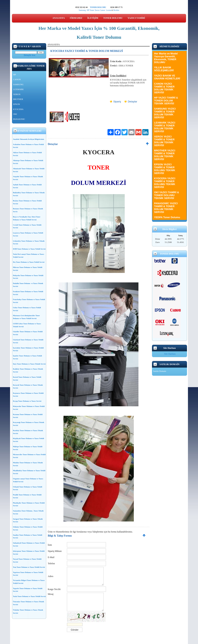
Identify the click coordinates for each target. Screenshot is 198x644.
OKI (15, 114)
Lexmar (109, 10)
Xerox (97, 10)
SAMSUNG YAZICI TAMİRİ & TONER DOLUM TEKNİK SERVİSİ (165, 113)
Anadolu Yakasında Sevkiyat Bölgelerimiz (29, 139)
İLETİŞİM (93, 18)
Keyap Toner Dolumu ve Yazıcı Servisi (27, 401)
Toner (92, 10)
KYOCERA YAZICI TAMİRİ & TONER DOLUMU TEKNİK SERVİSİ (165, 183)
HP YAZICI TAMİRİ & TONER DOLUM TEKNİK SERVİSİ (166, 101)
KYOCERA (18, 109)
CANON (17, 79)
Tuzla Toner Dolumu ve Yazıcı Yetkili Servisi (29, 596)
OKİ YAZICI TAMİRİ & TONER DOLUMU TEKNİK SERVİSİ (166, 195)
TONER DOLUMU (98, 7)
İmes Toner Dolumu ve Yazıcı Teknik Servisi (29, 364)
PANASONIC (19, 119)
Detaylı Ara (29, 55)
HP (88, 10)
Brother (116, 10)
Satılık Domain (160, 371)
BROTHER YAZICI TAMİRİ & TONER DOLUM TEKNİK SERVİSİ (165, 155)
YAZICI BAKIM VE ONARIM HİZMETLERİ (167, 77)
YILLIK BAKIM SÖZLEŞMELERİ (164, 69)
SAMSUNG (18, 84)
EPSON (17, 104)
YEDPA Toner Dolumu (167, 217)
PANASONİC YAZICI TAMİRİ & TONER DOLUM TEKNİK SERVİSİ (166, 208)
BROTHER (18, 99)
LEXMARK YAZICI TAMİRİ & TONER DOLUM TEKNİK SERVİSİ (165, 127)
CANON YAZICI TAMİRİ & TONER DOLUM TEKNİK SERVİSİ (164, 88)
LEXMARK (18, 89)
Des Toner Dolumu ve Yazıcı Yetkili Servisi (29, 262)
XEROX (17, 94)
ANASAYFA (59, 18)
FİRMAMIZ (76, 18)
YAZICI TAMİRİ (136, 18)
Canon (103, 10)
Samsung (82, 10)
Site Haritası (170, 354)
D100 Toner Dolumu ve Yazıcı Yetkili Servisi (29, 249)
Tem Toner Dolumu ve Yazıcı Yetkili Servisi (29, 567)
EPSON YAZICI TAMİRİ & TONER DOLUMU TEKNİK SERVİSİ (165, 169)
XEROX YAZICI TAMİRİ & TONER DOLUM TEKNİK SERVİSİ (164, 141)
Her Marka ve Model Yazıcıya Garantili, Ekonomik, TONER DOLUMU (166, 58)
